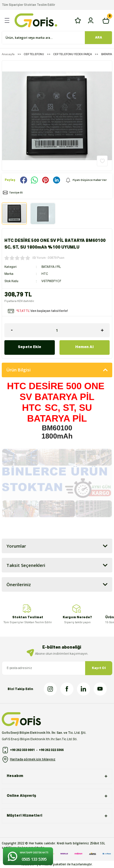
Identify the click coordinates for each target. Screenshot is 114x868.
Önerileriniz (19, 584)
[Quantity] (57, 330)
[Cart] (106, 20)
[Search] (57, 38)
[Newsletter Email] (57, 668)
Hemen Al (84, 347)
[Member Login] (91, 20)
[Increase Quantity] (102, 330)
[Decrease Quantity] (12, 330)
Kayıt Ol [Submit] (99, 668)
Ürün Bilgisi (19, 370)
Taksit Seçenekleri (26, 565)
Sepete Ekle (29, 347)
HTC (45, 274)
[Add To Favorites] (102, 161)
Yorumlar (16, 546)
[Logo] (36, 20)
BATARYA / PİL (51, 267)
